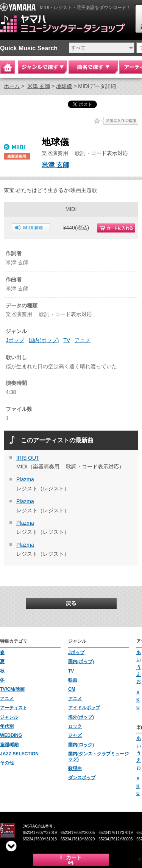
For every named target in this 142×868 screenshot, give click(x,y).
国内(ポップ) (44, 340)
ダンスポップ (82, 778)
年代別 (7, 726)
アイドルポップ (84, 708)
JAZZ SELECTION (19, 754)
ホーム (12, 86)
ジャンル (9, 717)
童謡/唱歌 (10, 745)
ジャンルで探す (42, 67)
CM (72, 689)
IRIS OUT (28, 458)
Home (8, 67)
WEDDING (11, 735)
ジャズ (75, 735)
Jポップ (15, 340)
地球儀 (64, 86)
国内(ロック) (81, 745)
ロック (75, 726)
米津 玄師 (39, 86)
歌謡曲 (75, 769)
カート (71, 860)
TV (67, 340)
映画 (73, 680)
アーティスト (14, 708)
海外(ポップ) (81, 717)
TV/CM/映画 (12, 689)
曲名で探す (93, 67)
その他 (7, 763)
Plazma (25, 479)
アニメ (83, 340)
